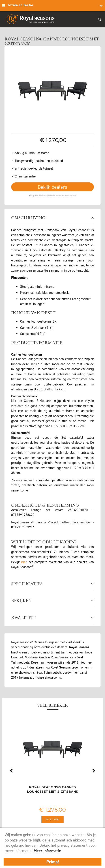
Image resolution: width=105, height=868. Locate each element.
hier (24, 562)
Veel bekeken (53, 705)
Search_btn (99, 19)
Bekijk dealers (52, 187)
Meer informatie (47, 851)
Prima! (53, 862)
